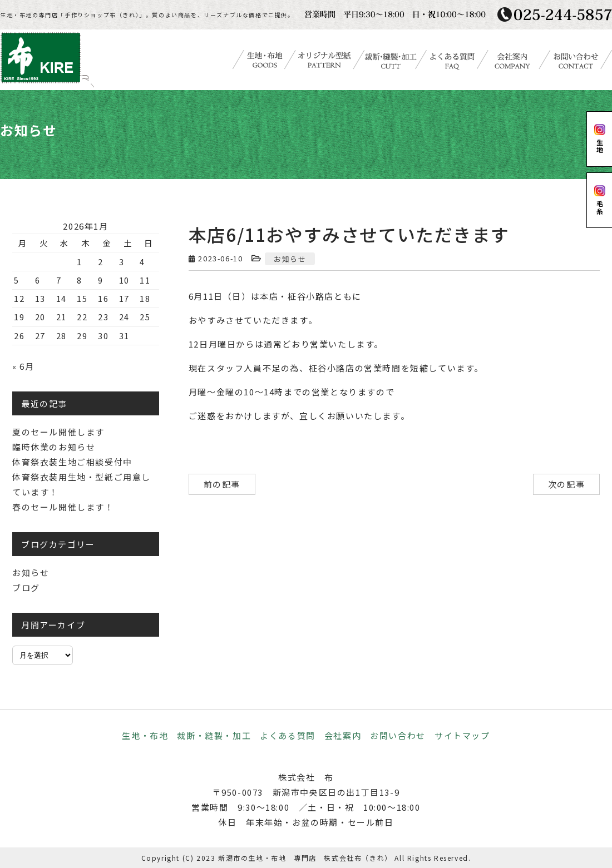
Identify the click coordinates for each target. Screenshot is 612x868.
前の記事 (222, 484)
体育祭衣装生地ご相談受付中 (72, 462)
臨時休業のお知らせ (54, 447)
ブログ (26, 587)
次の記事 (566, 484)
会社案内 (343, 735)
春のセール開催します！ (63, 507)
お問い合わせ (398, 735)
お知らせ (290, 259)
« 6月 (23, 366)
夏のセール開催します (58, 432)
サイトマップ (462, 735)
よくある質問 (288, 735)
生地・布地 (145, 735)
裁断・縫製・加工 (214, 735)
